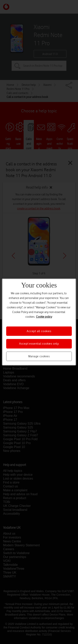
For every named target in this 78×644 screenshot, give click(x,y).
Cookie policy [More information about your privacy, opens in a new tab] (44, 317)
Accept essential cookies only (39, 344)
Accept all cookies (39, 331)
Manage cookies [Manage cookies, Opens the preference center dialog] (39, 356)
